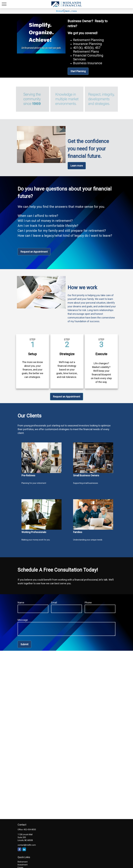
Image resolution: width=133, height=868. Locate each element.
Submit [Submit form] (24, 644)
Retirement (23, 862)
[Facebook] (19, 849)
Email (54, 603)
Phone (88, 603)
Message (23, 620)
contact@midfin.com (27, 845)
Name (21, 603)
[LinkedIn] (24, 849)
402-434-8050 (30, 830)
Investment (23, 865)
